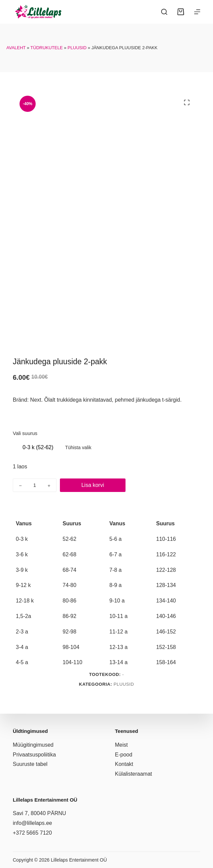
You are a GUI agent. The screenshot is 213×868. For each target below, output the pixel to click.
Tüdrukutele (46, 48)
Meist (121, 745)
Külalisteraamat (134, 774)
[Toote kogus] (35, 485)
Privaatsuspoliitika (34, 755)
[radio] (38, 447)
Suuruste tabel (30, 764)
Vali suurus (25, 433)
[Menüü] (197, 12)
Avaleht (16, 48)
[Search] (164, 12)
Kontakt (124, 764)
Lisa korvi (93, 485)
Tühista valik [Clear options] (78, 447)
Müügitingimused (33, 745)
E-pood (124, 755)
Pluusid (77, 48)
